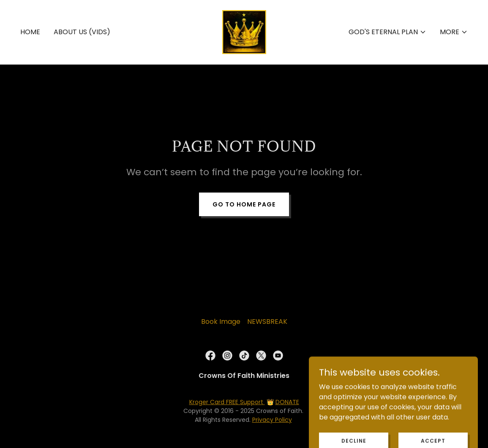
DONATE (287, 402)
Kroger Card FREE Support (227, 402)
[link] (244, 31)
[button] (387, 32)
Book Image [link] (221, 322)
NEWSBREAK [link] (267, 322)
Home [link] (30, 32)
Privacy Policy (272, 420)
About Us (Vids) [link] (82, 32)
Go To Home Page (244, 204)
